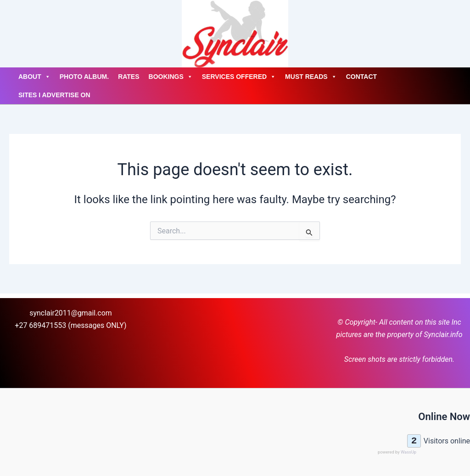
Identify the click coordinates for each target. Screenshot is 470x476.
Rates (129, 77)
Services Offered (239, 77)
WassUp (408, 452)
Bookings (171, 77)
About (34, 77)
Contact (361, 77)
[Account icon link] (9, 34)
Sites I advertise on (54, 95)
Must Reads (311, 77)
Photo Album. (84, 77)
